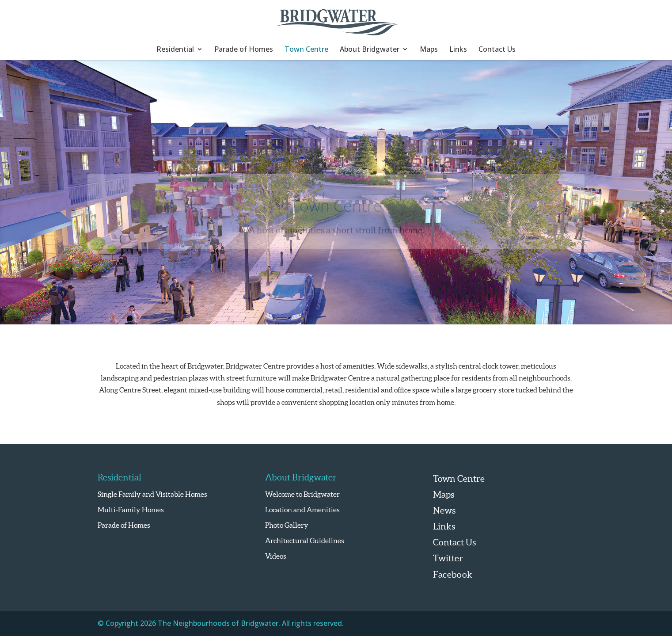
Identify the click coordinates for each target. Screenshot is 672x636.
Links (458, 50)
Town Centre (306, 50)
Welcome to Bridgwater (302, 494)
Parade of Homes (244, 50)
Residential (175, 50)
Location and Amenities (302, 510)
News (444, 510)
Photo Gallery (287, 525)
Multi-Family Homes (131, 510)
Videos (276, 556)
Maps (429, 50)
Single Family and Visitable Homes (152, 494)
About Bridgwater (370, 50)
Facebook (453, 575)
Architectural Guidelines (305, 541)
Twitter (448, 558)
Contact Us (497, 50)
